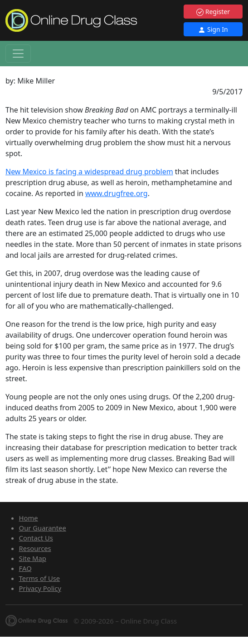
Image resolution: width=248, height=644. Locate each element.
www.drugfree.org (117, 193)
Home (29, 518)
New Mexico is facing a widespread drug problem (89, 172)
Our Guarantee (43, 528)
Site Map (33, 558)
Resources (35, 548)
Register (213, 12)
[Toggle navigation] (18, 54)
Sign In (213, 29)
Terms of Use (40, 578)
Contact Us (36, 538)
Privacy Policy (40, 588)
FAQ (25, 568)
